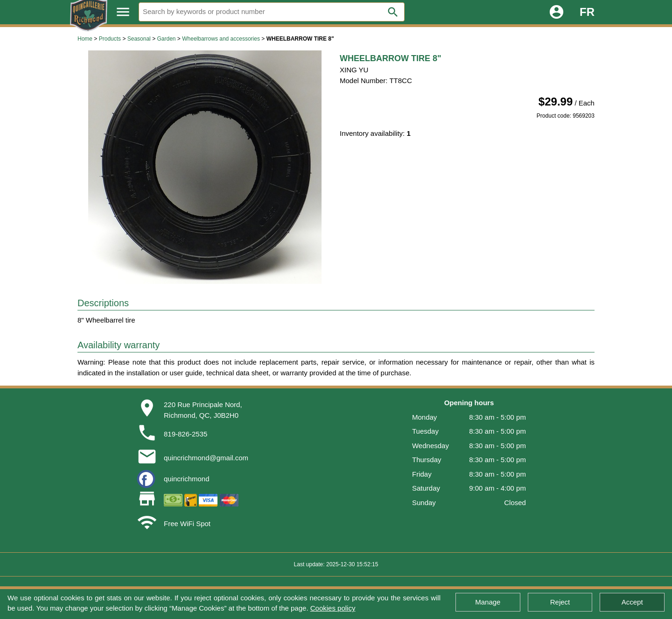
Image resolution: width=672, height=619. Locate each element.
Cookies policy (333, 608)
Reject (560, 602)
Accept (632, 602)
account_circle (556, 12)
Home (85, 39)
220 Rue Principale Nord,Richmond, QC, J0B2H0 (203, 410)
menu (123, 12)
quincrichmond (187, 479)
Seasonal (139, 39)
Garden (166, 39)
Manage (488, 602)
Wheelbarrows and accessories (221, 39)
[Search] (272, 12)
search (393, 12)
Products (110, 39)
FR (587, 12)
